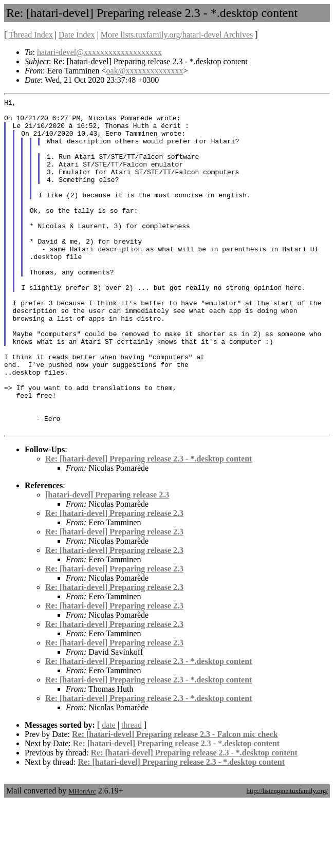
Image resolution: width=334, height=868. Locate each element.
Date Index (77, 35)
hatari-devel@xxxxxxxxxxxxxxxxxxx (99, 52)
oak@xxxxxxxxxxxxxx (145, 71)
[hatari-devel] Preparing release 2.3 (107, 561)
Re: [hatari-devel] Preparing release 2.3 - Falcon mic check (175, 800)
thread (132, 791)
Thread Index (31, 35)
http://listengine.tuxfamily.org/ (287, 857)
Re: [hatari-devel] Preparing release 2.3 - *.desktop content (149, 525)
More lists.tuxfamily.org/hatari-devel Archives (177, 35)
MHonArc (82, 857)
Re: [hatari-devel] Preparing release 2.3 (114, 579)
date (109, 791)
